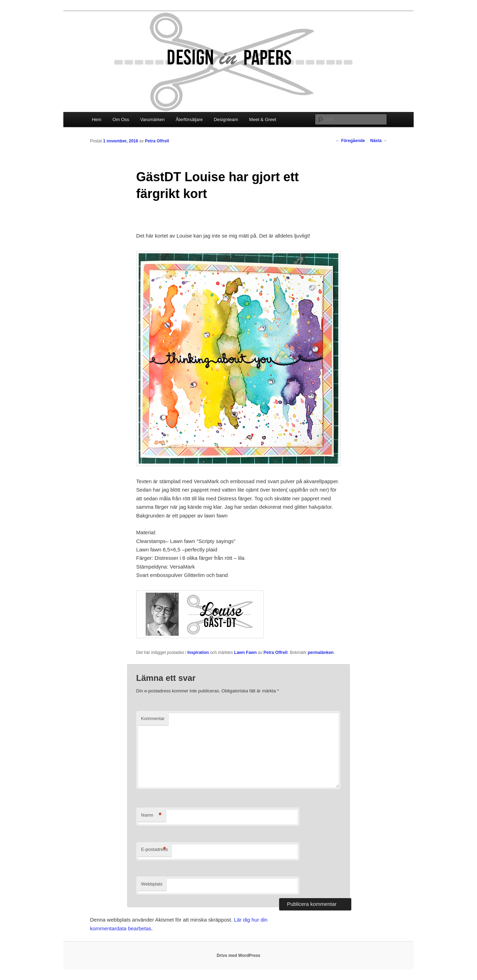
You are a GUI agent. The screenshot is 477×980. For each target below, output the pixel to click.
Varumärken (152, 119)
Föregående (350, 141)
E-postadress (155, 850)
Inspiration (198, 653)
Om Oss (121, 119)
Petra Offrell (157, 141)
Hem (96, 119)
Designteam (226, 119)
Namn (151, 815)
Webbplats (152, 884)
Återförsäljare (189, 119)
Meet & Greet (262, 119)
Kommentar (153, 718)
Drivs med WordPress (239, 956)
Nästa (379, 141)
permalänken (320, 653)
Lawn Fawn (245, 653)
